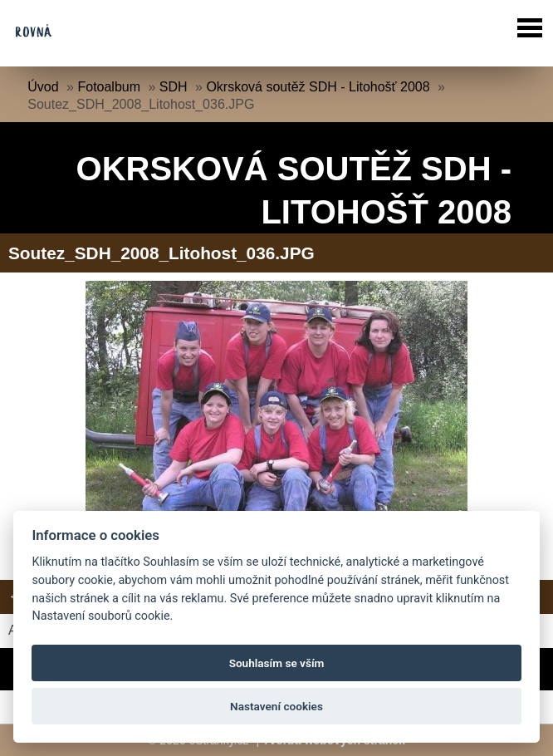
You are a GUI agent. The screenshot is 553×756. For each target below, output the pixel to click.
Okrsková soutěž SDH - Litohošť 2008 (318, 87)
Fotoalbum (109, 87)
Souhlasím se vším (277, 663)
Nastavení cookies (276, 706)
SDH (174, 87)
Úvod (43, 87)
